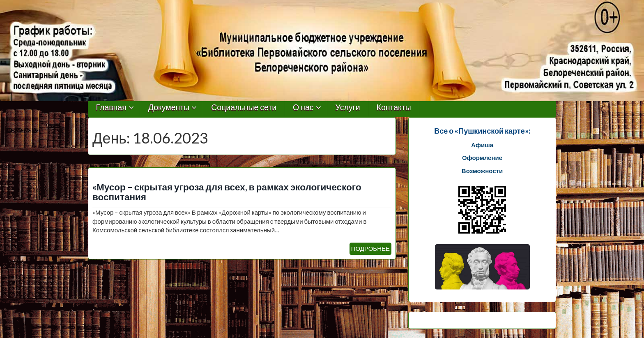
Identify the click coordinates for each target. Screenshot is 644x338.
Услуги (348, 108)
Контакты (394, 108)
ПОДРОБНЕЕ (370, 248)
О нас (303, 108)
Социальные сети (244, 108)
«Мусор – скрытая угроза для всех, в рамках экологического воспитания (227, 192)
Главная (111, 108)
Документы (169, 108)
